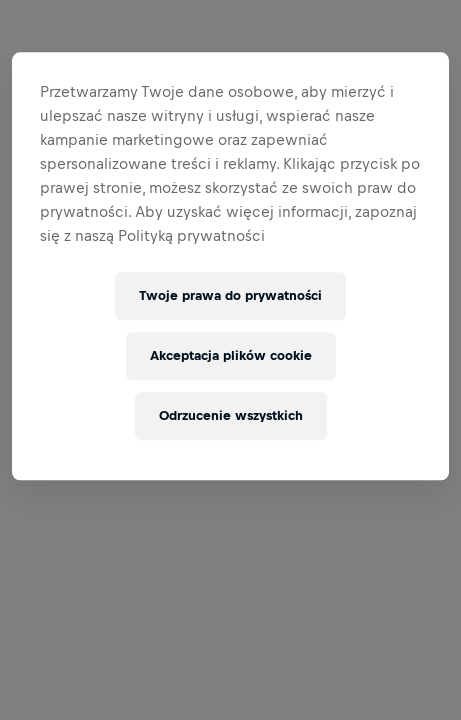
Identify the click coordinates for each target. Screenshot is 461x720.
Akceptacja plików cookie (231, 356)
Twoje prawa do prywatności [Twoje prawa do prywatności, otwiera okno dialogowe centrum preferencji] (230, 296)
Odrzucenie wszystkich (231, 416)
